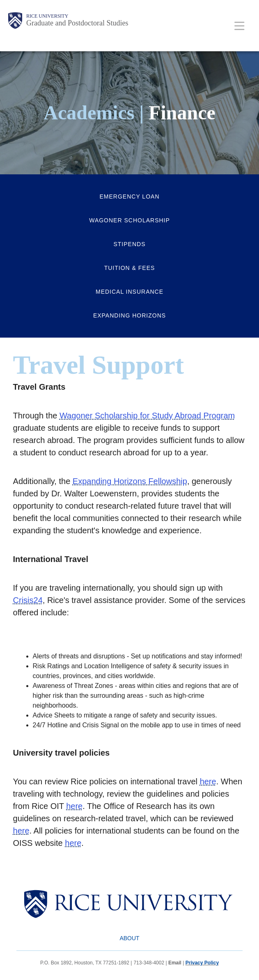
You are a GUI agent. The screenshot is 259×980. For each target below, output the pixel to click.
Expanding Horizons (129, 315)
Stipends (129, 244)
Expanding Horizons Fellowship (130, 481)
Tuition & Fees (130, 268)
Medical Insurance (129, 292)
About (129, 938)
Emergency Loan (130, 196)
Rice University (47, 16)
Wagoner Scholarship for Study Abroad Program (147, 416)
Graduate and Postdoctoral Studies (77, 23)
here (208, 781)
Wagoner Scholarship (129, 220)
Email (175, 963)
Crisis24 (28, 600)
